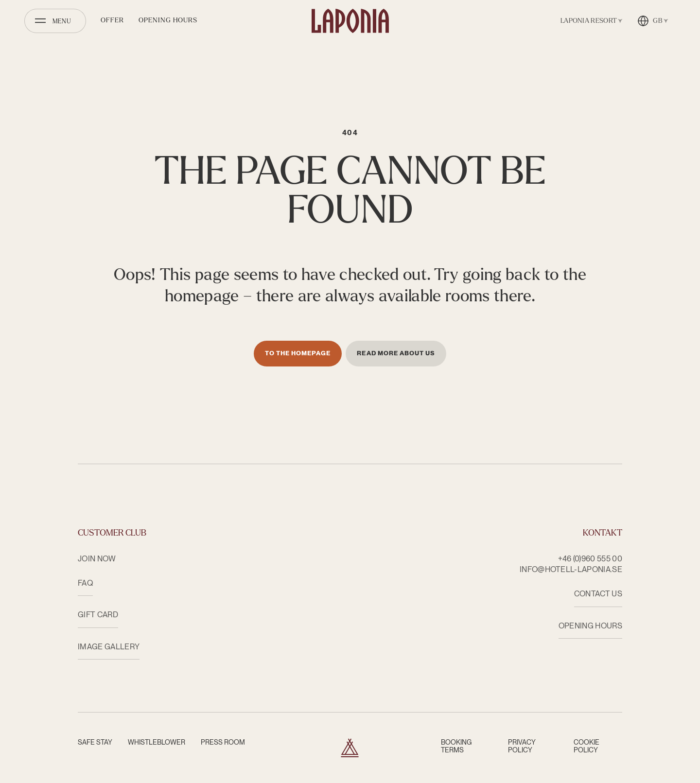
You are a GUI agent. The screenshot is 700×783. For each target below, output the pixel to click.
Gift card (98, 615)
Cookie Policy (586, 746)
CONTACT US (598, 594)
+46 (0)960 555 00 (590, 559)
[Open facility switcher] (590, 21)
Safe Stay (95, 742)
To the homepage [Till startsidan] (298, 353)
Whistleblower (157, 742)
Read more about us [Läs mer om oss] (396, 353)
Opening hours (168, 20)
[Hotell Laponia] (350, 21)
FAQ (85, 583)
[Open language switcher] (653, 21)
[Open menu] (55, 21)
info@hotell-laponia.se (571, 569)
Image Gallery (109, 647)
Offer (112, 20)
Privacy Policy (522, 746)
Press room (223, 742)
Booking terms (456, 746)
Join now (97, 559)
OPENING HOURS (590, 626)
